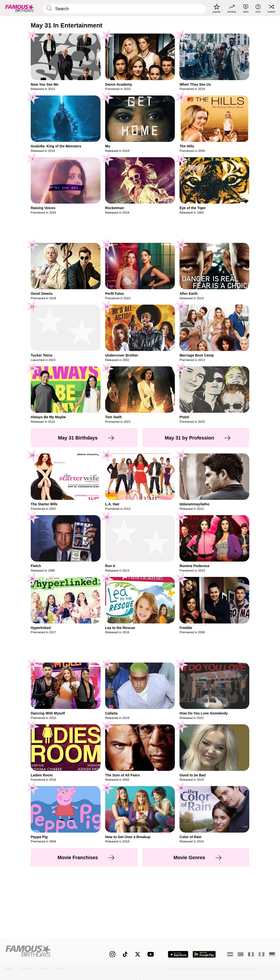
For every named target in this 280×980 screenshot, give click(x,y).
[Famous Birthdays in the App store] (178, 954)
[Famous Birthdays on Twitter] (138, 954)
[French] (251, 954)
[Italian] (262, 954)
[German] (272, 954)
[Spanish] (230, 954)
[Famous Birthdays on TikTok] (125, 954)
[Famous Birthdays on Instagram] (112, 954)
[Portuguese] (241, 954)
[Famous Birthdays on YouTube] (151, 954)
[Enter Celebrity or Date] (124, 9)
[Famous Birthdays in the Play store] (204, 954)
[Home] (49, 951)
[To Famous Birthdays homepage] (20, 8)
